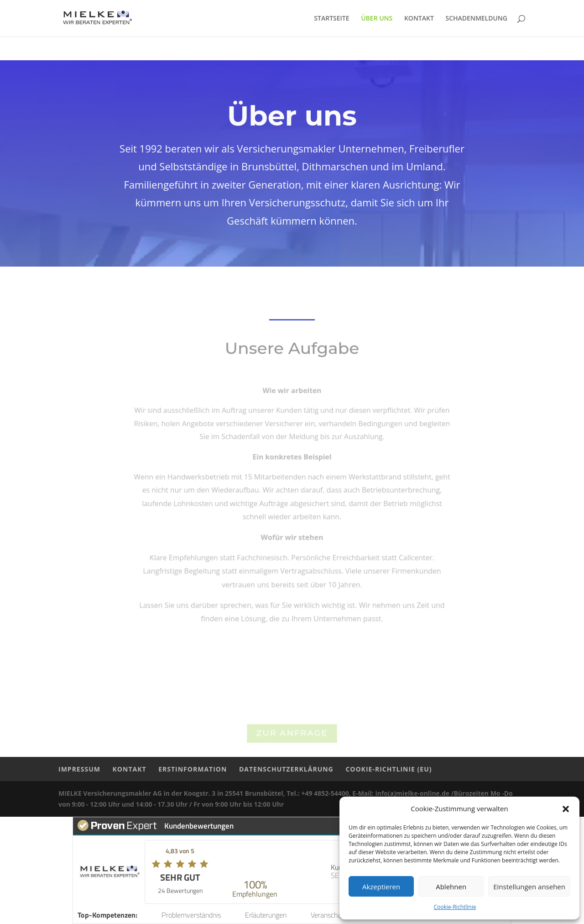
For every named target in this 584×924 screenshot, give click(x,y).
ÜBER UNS (377, 19)
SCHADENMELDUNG (477, 19)
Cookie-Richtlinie (455, 907)
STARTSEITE (331, 19)
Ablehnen (451, 887)
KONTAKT (419, 19)
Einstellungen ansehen (529, 887)
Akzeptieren (381, 887)
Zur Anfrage (292, 735)
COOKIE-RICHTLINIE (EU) (388, 769)
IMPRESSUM (79, 769)
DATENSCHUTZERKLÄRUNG (286, 769)
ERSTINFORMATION (193, 769)
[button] (566, 809)
